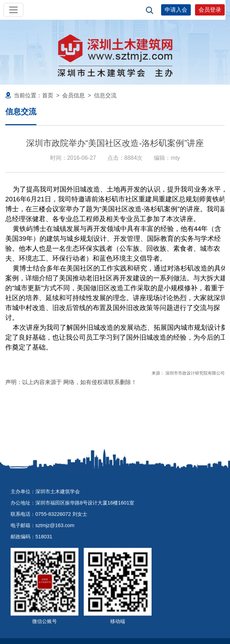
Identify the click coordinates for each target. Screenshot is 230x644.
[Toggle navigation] (13, 10)
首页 (48, 95)
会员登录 (210, 10)
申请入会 (176, 10)
